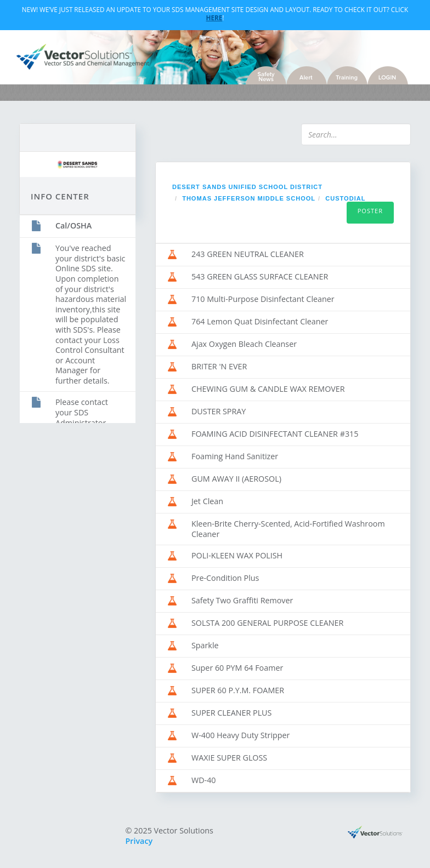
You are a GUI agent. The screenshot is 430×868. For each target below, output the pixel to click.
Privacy (139, 841)
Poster (370, 211)
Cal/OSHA (73, 225)
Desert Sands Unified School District (247, 187)
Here (214, 18)
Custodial (345, 198)
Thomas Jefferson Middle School (249, 198)
